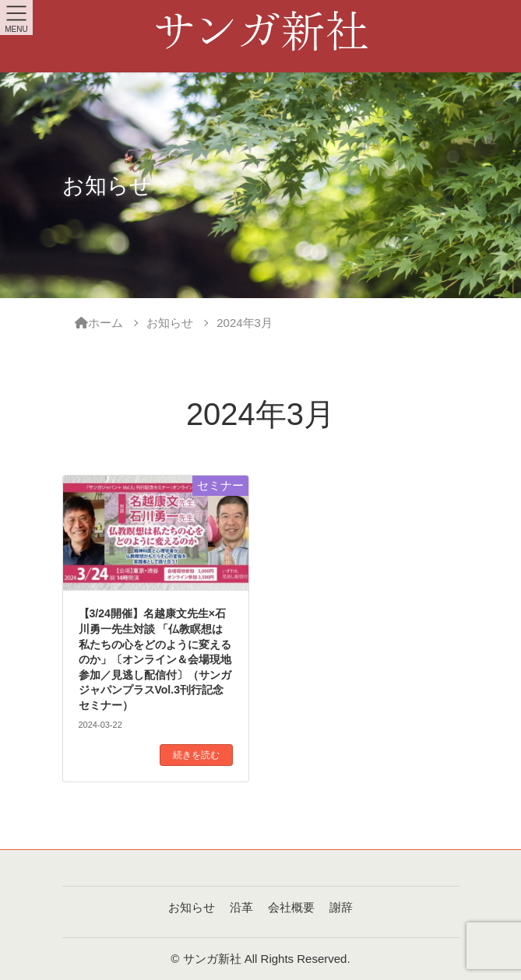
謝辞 (341, 907)
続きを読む (196, 755)
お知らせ (192, 907)
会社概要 (291, 907)
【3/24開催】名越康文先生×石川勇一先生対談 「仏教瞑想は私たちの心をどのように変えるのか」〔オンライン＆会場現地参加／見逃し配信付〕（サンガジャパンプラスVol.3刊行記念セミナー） (155, 659)
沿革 (241, 907)
